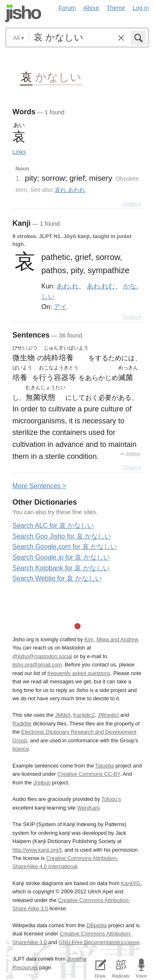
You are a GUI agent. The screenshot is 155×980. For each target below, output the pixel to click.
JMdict (63, 715)
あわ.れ (67, 286)
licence (21, 749)
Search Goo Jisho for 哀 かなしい (62, 536)
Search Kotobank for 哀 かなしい (61, 568)
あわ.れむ (101, 286)
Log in (141, 8)
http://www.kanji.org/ (36, 850)
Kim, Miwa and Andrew (111, 639)
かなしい (58, 77)
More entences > (39, 486)
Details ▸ (132, 204)
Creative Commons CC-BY (89, 774)
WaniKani (88, 808)
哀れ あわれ (70, 190)
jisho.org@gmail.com (37, 665)
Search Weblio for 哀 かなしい (57, 578)
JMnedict (108, 715)
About (91, 8)
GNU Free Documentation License (99, 942)
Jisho (23, 13)
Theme (116, 8)
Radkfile (22, 724)
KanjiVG (130, 883)
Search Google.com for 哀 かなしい (65, 547)
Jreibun (133, 454)
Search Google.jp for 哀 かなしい (61, 557)
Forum (67, 8)
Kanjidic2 (84, 715)
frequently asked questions (79, 673)
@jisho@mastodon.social (42, 656)
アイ (60, 307)
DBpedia (97, 925)
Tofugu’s (111, 799)
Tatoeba (105, 766)
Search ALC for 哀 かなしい (53, 525)
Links (19, 152)
